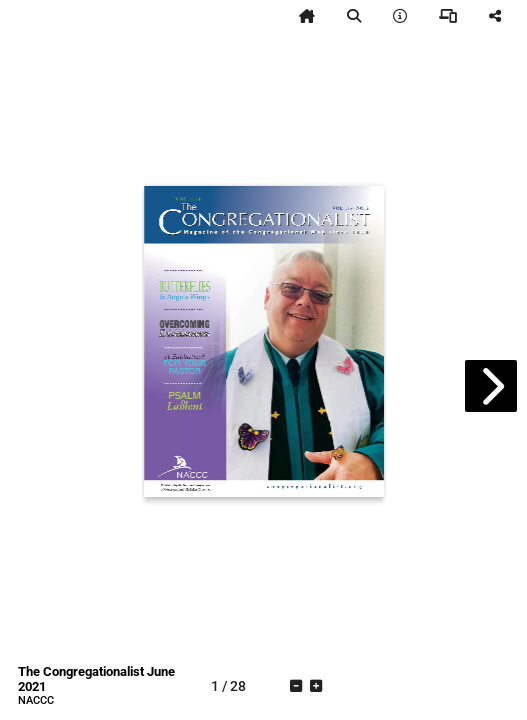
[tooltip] (307, 16)
